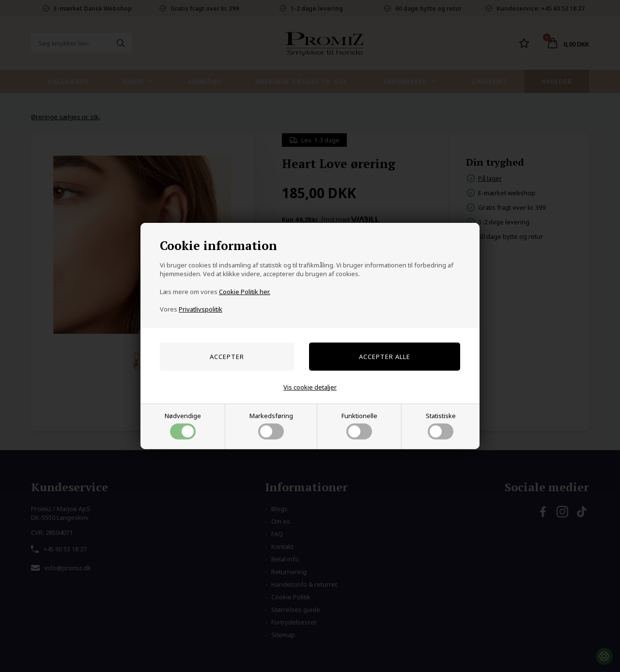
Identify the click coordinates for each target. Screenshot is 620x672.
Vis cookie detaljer (310, 387)
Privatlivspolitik (201, 309)
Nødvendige (183, 425)
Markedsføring (271, 425)
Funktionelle (359, 425)
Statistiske (441, 425)
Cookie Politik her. (245, 292)
